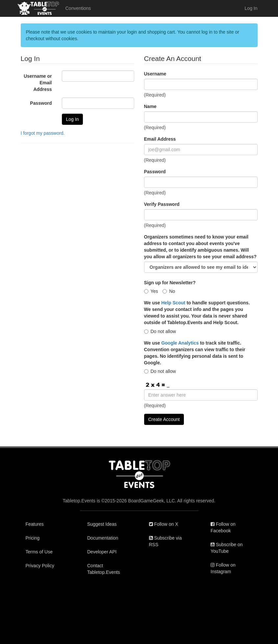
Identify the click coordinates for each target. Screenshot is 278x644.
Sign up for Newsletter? (170, 283)
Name (150, 106)
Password (41, 103)
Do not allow (160, 331)
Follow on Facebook (223, 527)
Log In (251, 8)
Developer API (102, 552)
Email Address (160, 139)
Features (35, 524)
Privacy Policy (40, 566)
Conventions (78, 8)
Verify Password (162, 204)
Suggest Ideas (102, 524)
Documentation (103, 538)
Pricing (33, 538)
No (169, 291)
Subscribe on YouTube (227, 548)
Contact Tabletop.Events (104, 569)
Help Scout (173, 303)
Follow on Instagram (223, 568)
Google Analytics (180, 343)
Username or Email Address (38, 83)
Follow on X (164, 524)
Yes (151, 291)
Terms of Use (39, 552)
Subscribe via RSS (165, 541)
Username (155, 74)
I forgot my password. (43, 133)
